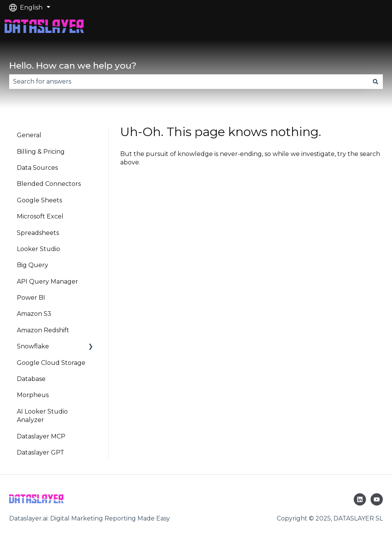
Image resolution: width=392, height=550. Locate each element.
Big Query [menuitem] (33, 265)
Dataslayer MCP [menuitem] (41, 436)
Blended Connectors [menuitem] (49, 184)
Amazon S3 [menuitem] (34, 314)
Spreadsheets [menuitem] (38, 233)
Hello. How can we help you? (73, 66)
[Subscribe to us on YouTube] (377, 499)
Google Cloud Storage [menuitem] (51, 363)
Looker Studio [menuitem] (38, 249)
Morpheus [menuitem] (33, 395)
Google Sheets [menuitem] (39, 200)
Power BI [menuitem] (31, 298)
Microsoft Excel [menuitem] (40, 216)
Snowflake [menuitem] (33, 346)
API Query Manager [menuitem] (47, 282)
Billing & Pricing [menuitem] (41, 152)
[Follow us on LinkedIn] (360, 499)
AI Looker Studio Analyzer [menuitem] (42, 416)
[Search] (376, 82)
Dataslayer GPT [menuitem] (41, 452)
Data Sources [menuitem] (37, 168)
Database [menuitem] (31, 379)
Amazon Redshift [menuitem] (43, 330)
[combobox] (189, 82)
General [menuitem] (29, 135)
